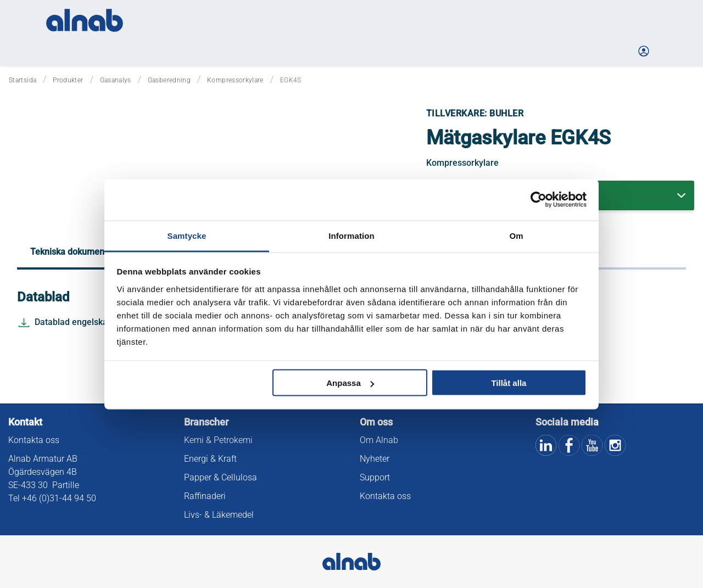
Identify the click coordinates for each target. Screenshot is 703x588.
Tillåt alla (509, 383)
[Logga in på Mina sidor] (645, 51)
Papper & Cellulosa (221, 477)
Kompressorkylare (235, 80)
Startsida (23, 80)
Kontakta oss (34, 440)
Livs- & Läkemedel (219, 515)
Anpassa (350, 383)
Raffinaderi (205, 496)
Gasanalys (116, 80)
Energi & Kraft (210, 459)
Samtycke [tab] (187, 235)
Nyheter (375, 459)
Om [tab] (516, 235)
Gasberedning (169, 80)
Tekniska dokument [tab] (69, 252)
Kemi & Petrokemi (218, 440)
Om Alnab (379, 440)
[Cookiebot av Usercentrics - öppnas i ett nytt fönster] (539, 200)
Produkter (68, 80)
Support (375, 477)
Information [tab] (351, 235)
